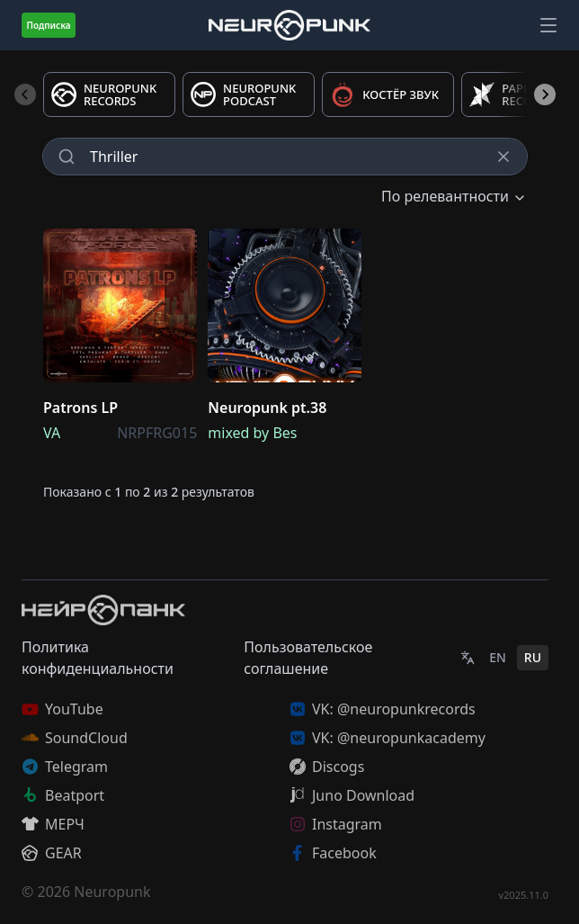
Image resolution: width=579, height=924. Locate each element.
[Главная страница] (289, 25)
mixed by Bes (252, 433)
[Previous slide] (25, 94)
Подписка (48, 25)
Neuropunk (112, 892)
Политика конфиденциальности (98, 658)
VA (52, 433)
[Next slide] (545, 94)
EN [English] (498, 657)
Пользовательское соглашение (308, 658)
